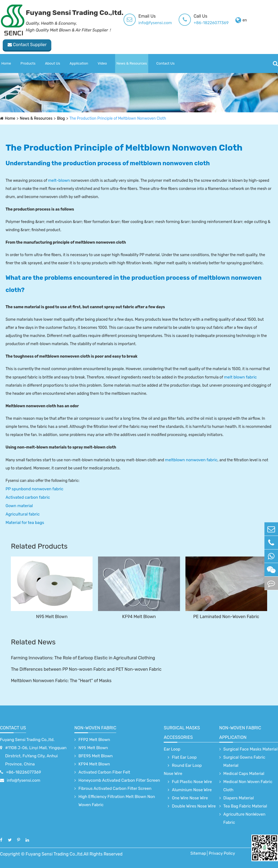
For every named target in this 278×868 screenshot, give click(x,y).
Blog (61, 118)
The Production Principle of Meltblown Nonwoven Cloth (118, 118)
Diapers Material (239, 798)
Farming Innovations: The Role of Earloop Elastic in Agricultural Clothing (83, 658)
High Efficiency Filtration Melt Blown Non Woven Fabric (117, 801)
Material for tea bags (25, 523)
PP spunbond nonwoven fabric (34, 489)
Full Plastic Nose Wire (192, 782)
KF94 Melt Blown (139, 617)
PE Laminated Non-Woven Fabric (226, 617)
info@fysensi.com (155, 23)
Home (6, 63)
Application (79, 63)
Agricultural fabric (22, 514)
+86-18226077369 (211, 23)
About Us (53, 63)
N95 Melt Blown (52, 617)
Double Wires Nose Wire (194, 806)
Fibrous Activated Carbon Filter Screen (115, 788)
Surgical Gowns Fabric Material (244, 761)
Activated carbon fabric (28, 497)
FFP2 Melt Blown (94, 740)
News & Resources (132, 63)
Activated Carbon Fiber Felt (104, 772)
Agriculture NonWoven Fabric (244, 818)
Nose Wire (173, 774)
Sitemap (198, 853)
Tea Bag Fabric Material (245, 806)
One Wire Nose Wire (190, 798)
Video (102, 63)
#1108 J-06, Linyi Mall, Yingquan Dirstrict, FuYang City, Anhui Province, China (36, 756)
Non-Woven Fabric (95, 728)
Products (28, 63)
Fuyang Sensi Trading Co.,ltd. (27, 740)
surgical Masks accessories (182, 733)
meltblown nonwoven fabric (191, 460)
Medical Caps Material (244, 774)
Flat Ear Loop (184, 757)
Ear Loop (172, 749)
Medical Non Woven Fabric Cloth (248, 786)
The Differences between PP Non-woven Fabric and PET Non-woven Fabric (86, 669)
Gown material (19, 506)
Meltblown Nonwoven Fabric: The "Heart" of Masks (61, 681)
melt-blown (59, 180)
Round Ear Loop (187, 765)
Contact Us (165, 63)
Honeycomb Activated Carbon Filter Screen (119, 780)
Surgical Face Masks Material (251, 749)
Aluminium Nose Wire (192, 790)
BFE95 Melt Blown (96, 756)
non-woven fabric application (240, 733)
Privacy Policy (222, 853)
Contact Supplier (25, 45)
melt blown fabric (240, 377)
